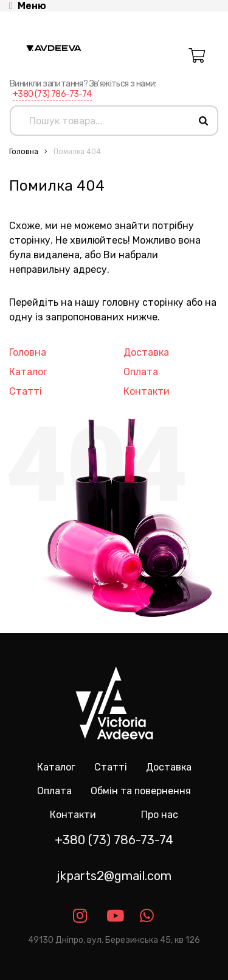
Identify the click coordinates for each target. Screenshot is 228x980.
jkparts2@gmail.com (114, 876)
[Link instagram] (81, 916)
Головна (24, 152)
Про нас (160, 815)
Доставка (146, 352)
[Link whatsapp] (147, 916)
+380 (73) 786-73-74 (52, 94)
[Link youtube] (114, 916)
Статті (26, 391)
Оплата (141, 372)
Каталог (28, 372)
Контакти (147, 391)
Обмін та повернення (141, 791)
